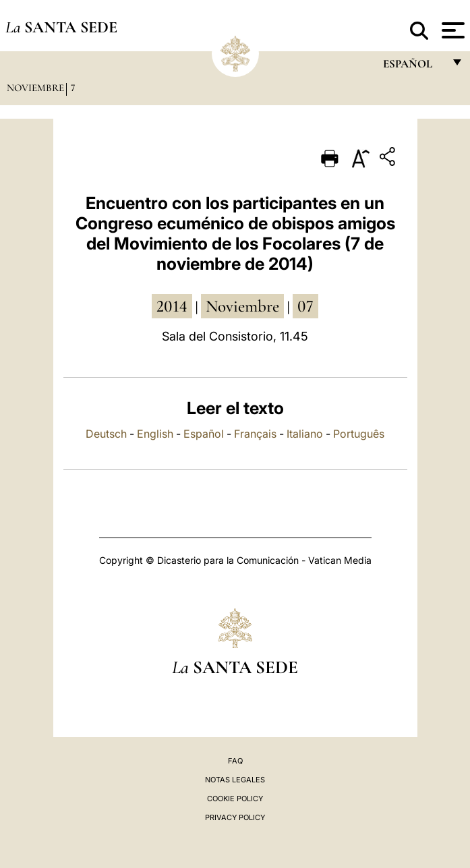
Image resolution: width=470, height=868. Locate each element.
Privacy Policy (235, 817)
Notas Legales (235, 780)
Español (204, 434)
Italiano (305, 434)
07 (305, 306)
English (155, 434)
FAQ (235, 761)
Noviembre (35, 88)
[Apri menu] (451, 30)
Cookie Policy (235, 799)
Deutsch (106, 434)
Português (359, 434)
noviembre (242, 306)
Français (255, 434)
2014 (172, 306)
